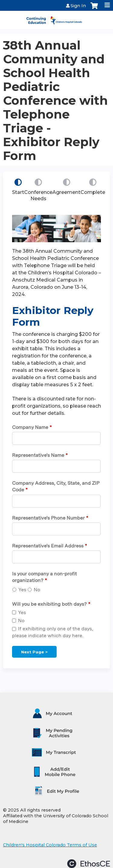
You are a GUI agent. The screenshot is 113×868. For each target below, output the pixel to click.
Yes (22, 590)
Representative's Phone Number (48, 518)
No (37, 590)
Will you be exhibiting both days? (49, 604)
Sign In (78, 6)
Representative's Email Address (48, 546)
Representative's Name (38, 455)
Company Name (30, 427)
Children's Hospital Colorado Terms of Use (50, 845)
